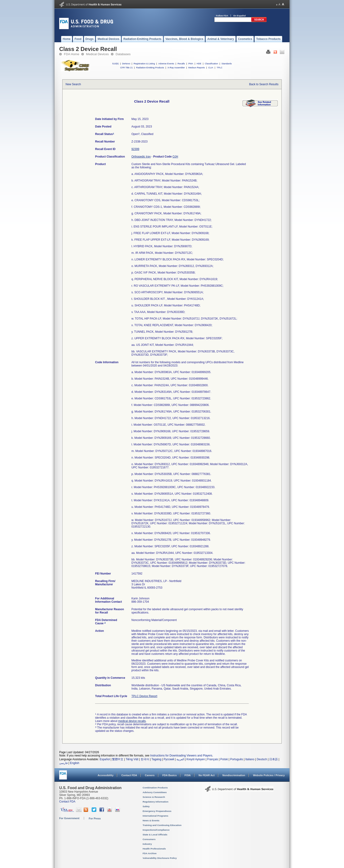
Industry (147, 844)
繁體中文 (118, 759)
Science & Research (154, 797)
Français (213, 759)
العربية (180, 759)
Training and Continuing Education (162, 825)
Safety (146, 806)
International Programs (155, 816)
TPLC (220, 68)
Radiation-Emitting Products (150, 68)
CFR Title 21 (126, 68)
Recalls (181, 64)
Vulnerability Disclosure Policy (160, 858)
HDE (199, 64)
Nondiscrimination (234, 775)
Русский (169, 759)
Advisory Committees (155, 792)
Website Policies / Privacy (269, 775)
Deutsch (262, 759)
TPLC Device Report (144, 696)
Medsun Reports (196, 68)
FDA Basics (170, 775)
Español (105, 759)
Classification (211, 64)
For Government (69, 818)
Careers (150, 775)
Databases (123, 54)
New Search (73, 84)
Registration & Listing (144, 64)
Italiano (250, 759)
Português (236, 759)
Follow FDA (222, 16)
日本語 (274, 759)
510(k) (115, 64)
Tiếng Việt (132, 759)
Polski (224, 759)
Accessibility (106, 775)
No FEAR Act (207, 775)
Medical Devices (97, 54)
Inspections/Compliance (156, 830)
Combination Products (155, 788)
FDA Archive (150, 853)
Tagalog (156, 759)
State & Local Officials (155, 835)
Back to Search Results (264, 84)
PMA (191, 64)
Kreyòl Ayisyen (196, 759)
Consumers (149, 839)
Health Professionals (154, 849)
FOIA (188, 775)
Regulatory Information (156, 802)
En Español (240, 16)
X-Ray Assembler (176, 68)
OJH (175, 157)
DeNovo (126, 64)
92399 (135, 149)
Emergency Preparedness (157, 811)
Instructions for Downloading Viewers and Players (181, 756)
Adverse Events (166, 64)
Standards (227, 64)
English (75, 763)
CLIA (211, 68)
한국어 (145, 759)
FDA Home (72, 54)
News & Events (151, 820)
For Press (95, 818)
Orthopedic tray (141, 157)
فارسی (63, 763)
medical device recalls (132, 721)
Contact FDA (129, 775)
